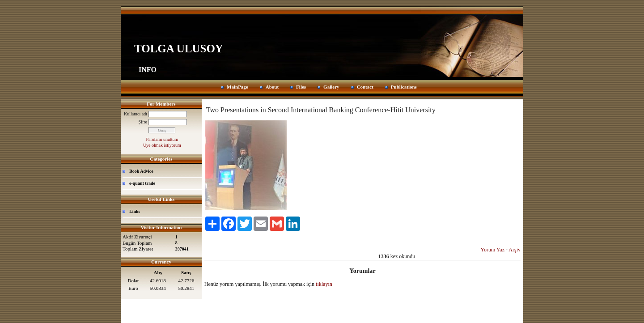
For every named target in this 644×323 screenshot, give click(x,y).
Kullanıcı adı (136, 114)
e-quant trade (142, 183)
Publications (404, 87)
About (272, 87)
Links (135, 211)
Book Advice (141, 171)
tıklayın (324, 284)
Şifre (143, 122)
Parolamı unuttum (162, 139)
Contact (365, 87)
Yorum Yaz (493, 250)
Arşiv (515, 250)
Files (301, 87)
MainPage (237, 87)
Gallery (331, 87)
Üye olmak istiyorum (162, 145)
